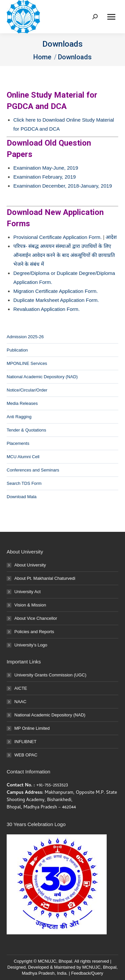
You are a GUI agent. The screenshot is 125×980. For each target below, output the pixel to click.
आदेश (111, 237)
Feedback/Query (87, 973)
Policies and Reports (34, 632)
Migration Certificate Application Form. (55, 291)
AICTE (21, 688)
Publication (17, 350)
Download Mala (22, 497)
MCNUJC (91, 967)
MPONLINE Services (27, 363)
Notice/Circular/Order (27, 390)
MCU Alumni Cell (23, 457)
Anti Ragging (19, 417)
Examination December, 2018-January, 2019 (63, 186)
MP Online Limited (32, 728)
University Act (27, 592)
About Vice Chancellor (36, 618)
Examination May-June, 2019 (46, 168)
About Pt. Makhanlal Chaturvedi (45, 578)
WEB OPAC (26, 755)
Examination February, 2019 (44, 177)
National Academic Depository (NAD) (42, 377)
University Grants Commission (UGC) (50, 675)
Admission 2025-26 (25, 337)
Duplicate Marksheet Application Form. (56, 300)
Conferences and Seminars (33, 470)
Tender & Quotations (26, 430)
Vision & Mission (30, 605)
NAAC (20, 702)
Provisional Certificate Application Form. (57, 237)
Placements (18, 443)
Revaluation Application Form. (46, 309)
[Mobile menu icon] (111, 17)
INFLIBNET (25, 742)
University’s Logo (31, 645)
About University (30, 565)
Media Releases (22, 403)
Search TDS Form (24, 483)
